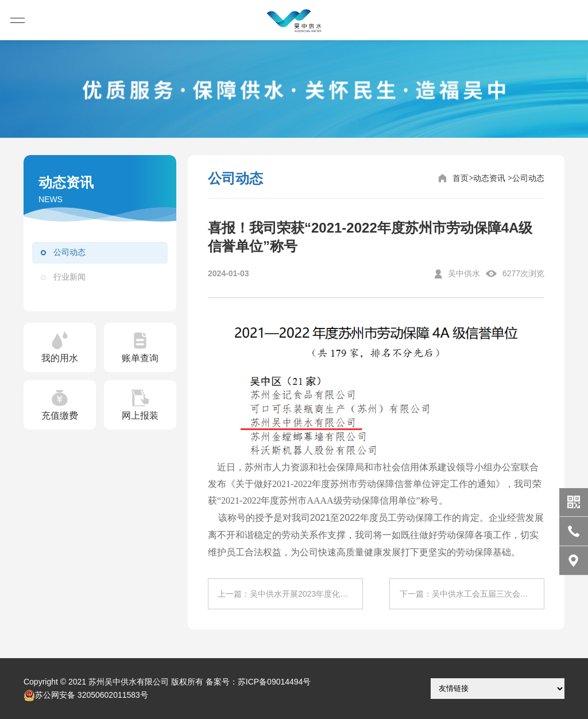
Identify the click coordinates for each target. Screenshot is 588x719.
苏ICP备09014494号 (274, 682)
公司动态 (69, 252)
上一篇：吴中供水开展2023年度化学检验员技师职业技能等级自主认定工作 (290, 594)
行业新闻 (69, 277)
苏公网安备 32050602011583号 (86, 695)
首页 (461, 178)
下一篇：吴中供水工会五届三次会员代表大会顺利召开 (472, 594)
